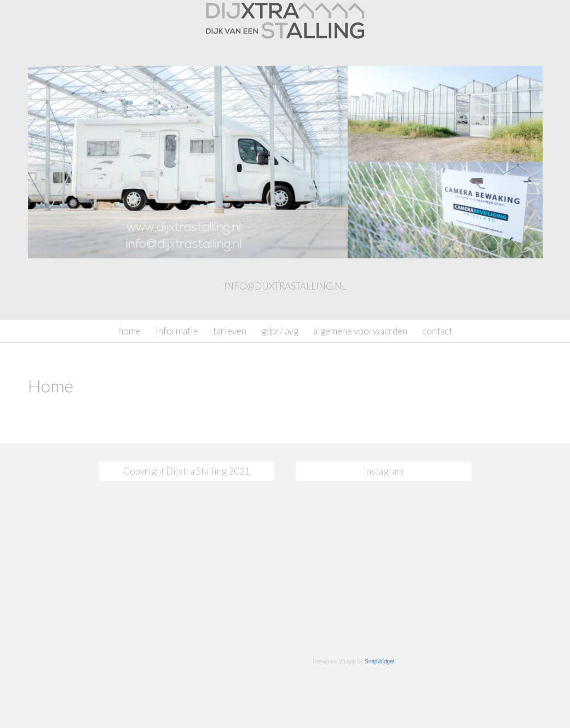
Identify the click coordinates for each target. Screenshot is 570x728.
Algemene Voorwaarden (360, 331)
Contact (437, 331)
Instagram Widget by (354, 661)
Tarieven (230, 331)
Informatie (177, 331)
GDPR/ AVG (280, 331)
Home (129, 331)
